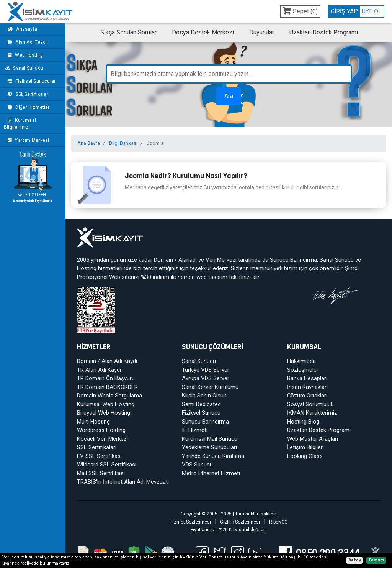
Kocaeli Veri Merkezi (102, 439)
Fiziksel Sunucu (201, 413)
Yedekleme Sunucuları (209, 447)
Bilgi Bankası (123, 143)
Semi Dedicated (201, 404)
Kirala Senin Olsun (204, 396)
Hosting (87, 268)
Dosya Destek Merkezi (203, 32)
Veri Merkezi (221, 260)
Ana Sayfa (89, 143)
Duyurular (262, 32)
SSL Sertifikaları (28, 94)
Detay (355, 560)
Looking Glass (305, 456)
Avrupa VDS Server (206, 378)
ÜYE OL (372, 11)
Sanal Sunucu (24, 68)
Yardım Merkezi (27, 140)
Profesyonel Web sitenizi (108, 277)
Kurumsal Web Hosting (106, 404)
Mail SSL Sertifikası (101, 473)
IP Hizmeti (195, 430)
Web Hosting (24, 55)
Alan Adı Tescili (28, 42)
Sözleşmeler (303, 370)
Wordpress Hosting (101, 430)
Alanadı (188, 260)
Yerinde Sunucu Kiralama (213, 456)
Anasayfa (21, 29)
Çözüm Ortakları (307, 396)
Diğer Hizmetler (28, 107)
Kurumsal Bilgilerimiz (20, 124)
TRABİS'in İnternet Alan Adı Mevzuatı (123, 482)
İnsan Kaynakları (307, 387)
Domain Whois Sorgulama (109, 396)
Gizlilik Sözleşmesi (240, 522)
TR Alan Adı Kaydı (99, 370)
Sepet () (300, 11)
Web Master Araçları (313, 439)
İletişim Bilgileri (305, 447)
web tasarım (212, 277)
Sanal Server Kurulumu (210, 387)
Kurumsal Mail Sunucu (210, 439)
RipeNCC (278, 522)
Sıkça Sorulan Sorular (128, 32)
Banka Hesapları (307, 378)
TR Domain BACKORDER (107, 387)
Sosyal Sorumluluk (310, 404)
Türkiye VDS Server (206, 370)
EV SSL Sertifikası (99, 456)
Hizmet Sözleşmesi (190, 522)
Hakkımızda (301, 361)
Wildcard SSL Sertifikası (107, 465)
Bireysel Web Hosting (104, 413)
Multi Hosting (93, 422)
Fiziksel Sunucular (31, 81)
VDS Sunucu (197, 465)
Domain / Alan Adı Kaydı (107, 361)
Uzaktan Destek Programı (324, 32)
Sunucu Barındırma (293, 260)
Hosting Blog (303, 422)
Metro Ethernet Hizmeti (211, 473)
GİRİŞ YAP (344, 11)
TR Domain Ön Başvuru (106, 378)
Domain (163, 260)
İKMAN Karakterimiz (312, 413)
